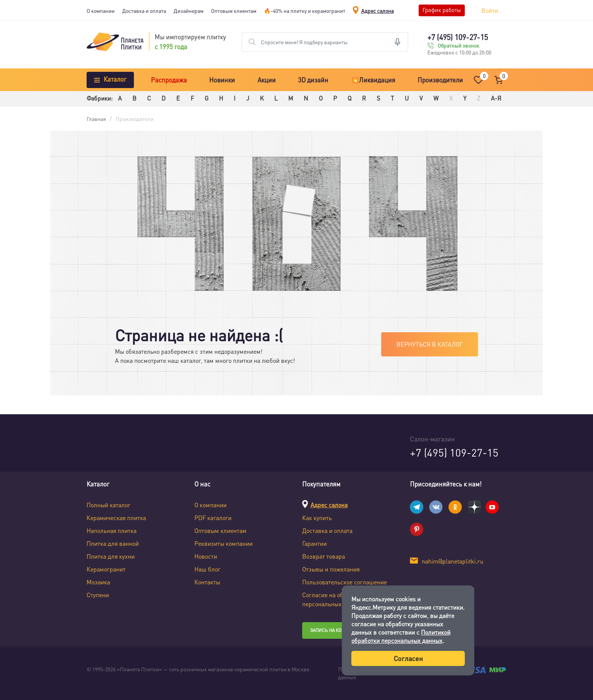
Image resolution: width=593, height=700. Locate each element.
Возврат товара (324, 556)
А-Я (496, 98)
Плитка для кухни (111, 556)
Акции (267, 80)
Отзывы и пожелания (331, 569)
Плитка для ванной (113, 543)
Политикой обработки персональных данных (401, 636)
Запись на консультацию (341, 630)
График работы (442, 10)
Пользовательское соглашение (345, 582)
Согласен (408, 658)
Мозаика (98, 582)
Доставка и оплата (144, 11)
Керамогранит (106, 569)
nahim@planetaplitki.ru (453, 561)
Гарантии (314, 543)
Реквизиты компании (224, 543)
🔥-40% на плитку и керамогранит (305, 11)
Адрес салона (377, 11)
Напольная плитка (112, 530)
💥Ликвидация (373, 80)
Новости (206, 556)
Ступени (98, 595)
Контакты (207, 582)
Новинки (222, 80)
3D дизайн (313, 80)
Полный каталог (109, 505)
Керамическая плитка (116, 518)
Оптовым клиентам (234, 11)
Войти (490, 10)
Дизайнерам (189, 11)
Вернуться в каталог (430, 344)
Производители (440, 80)
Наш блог (207, 569)
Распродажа (169, 80)
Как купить (317, 518)
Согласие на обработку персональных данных (333, 599)
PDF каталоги (213, 518)
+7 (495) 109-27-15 (458, 37)
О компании (101, 11)
